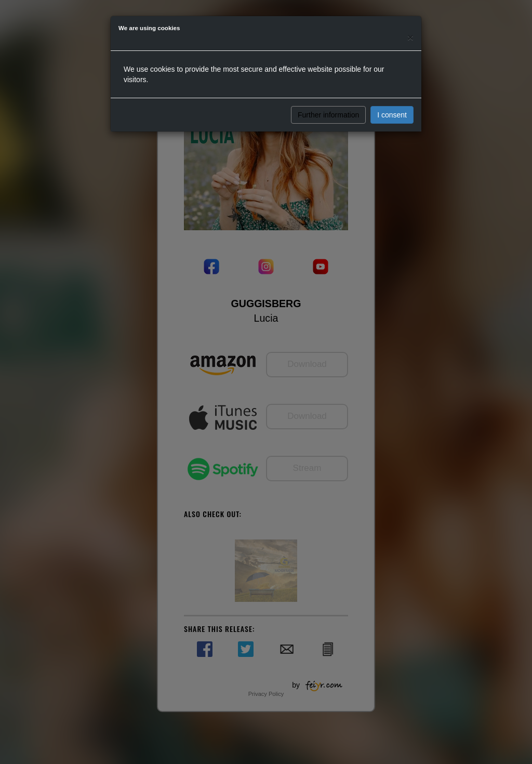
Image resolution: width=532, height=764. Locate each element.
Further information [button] (328, 115)
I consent (392, 115)
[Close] (410, 37)
